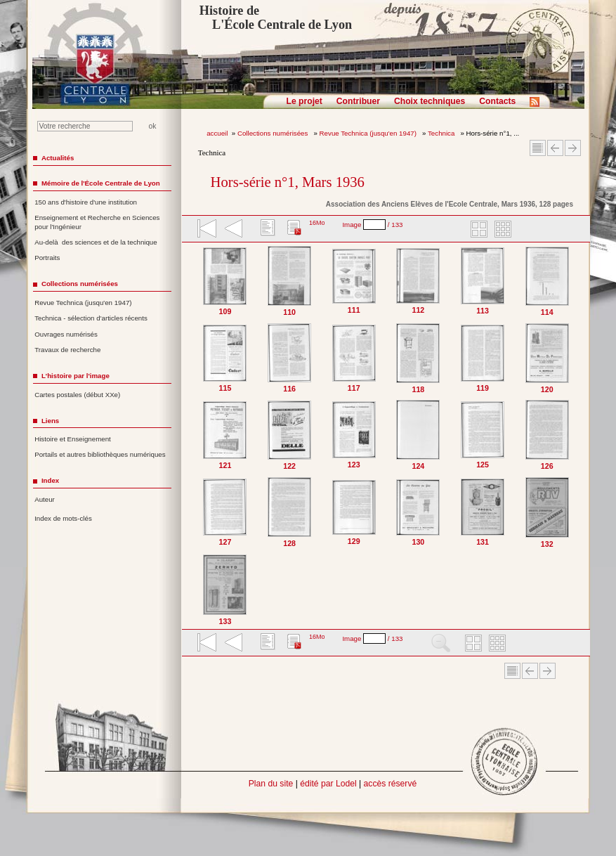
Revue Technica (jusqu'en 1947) (369, 133)
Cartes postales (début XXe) (77, 395)
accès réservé (391, 784)
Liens (50, 421)
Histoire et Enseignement (73, 439)
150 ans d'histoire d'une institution (86, 202)
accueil (217, 133)
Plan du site (271, 784)
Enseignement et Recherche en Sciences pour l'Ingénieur (97, 222)
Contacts (497, 101)
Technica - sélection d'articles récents (91, 318)
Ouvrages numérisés (66, 334)
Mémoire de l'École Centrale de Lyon (101, 183)
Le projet (304, 101)
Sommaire (538, 148)
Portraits (47, 258)
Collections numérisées (274, 133)
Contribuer (358, 101)
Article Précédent (555, 148)
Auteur (45, 499)
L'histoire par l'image (76, 376)
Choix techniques (430, 101)
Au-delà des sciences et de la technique (96, 242)
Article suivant (573, 148)
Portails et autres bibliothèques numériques (100, 454)
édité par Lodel (328, 784)
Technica (442, 133)
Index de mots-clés (63, 518)
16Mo (317, 223)
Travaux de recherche (67, 350)
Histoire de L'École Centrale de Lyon (276, 18)
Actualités (58, 158)
